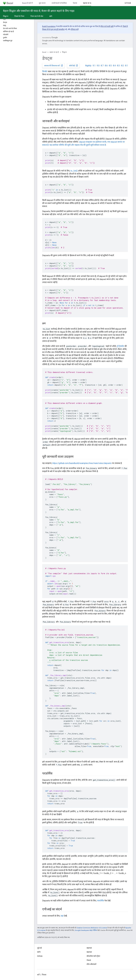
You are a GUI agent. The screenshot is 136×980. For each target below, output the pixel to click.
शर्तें (38, 975)
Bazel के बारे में (27, 3)
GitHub (128, 3)
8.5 (110, 66)
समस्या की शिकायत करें (54, 66)
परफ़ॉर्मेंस (100, 901)
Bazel (44, 52)
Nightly (88, 66)
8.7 (102, 66)
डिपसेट (45, 71)
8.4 (114, 66)
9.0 (98, 66)
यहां (62, 916)
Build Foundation (49, 26)
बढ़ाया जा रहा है (54, 52)
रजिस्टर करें (74, 29)
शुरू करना (42, 3)
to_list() (74, 171)
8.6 (106, 66)
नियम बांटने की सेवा (37, 16)
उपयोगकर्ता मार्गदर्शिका (59, 3)
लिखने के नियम (19, 16)
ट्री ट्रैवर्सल (121, 346)
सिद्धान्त (64, 52)
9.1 (94, 66)
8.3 (118, 66)
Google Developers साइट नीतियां (86, 930)
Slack (89, 960)
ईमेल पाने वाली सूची (107, 26)
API (51, 16)
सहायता (89, 952)
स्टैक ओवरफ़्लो (92, 964)
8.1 (127, 66)
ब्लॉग (39, 952)
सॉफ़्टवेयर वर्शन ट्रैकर (93, 956)
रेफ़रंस (75, 3)
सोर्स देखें (74, 66)
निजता (44, 975)
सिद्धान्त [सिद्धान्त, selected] (6, 16)
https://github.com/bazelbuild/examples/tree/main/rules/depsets (82, 463)
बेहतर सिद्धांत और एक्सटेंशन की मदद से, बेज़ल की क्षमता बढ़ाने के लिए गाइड (39, 11)
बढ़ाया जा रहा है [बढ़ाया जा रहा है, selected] (88, 3)
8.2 (122, 66)
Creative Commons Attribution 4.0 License (92, 928)
